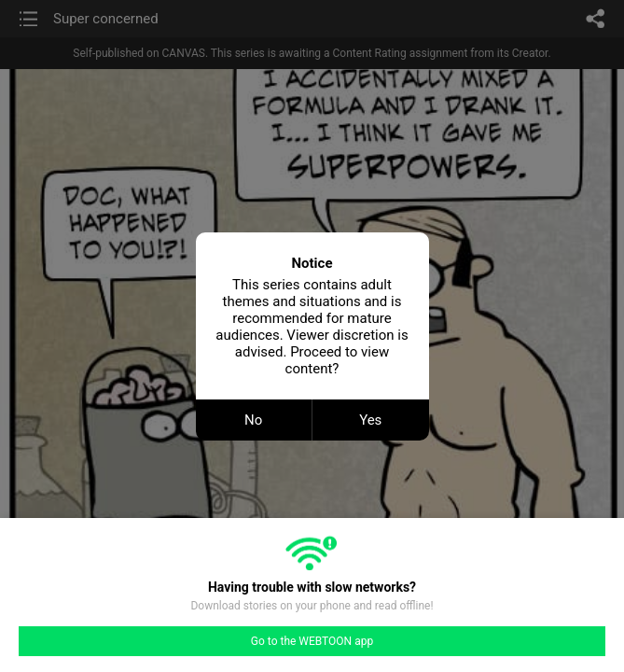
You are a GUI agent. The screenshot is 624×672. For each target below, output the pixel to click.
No (253, 420)
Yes (370, 420)
